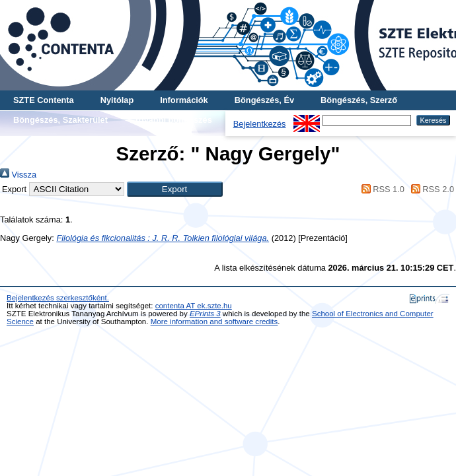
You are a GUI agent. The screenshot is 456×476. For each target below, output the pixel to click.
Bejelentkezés (260, 124)
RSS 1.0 (381, 189)
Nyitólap (117, 100)
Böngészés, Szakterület (60, 120)
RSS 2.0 (430, 189)
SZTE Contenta (44, 100)
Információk (184, 100)
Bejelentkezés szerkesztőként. (58, 298)
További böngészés (173, 120)
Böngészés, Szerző (359, 100)
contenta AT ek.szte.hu (194, 306)
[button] (175, 189)
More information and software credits (214, 322)
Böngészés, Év (264, 100)
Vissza (18, 175)
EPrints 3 (205, 314)
